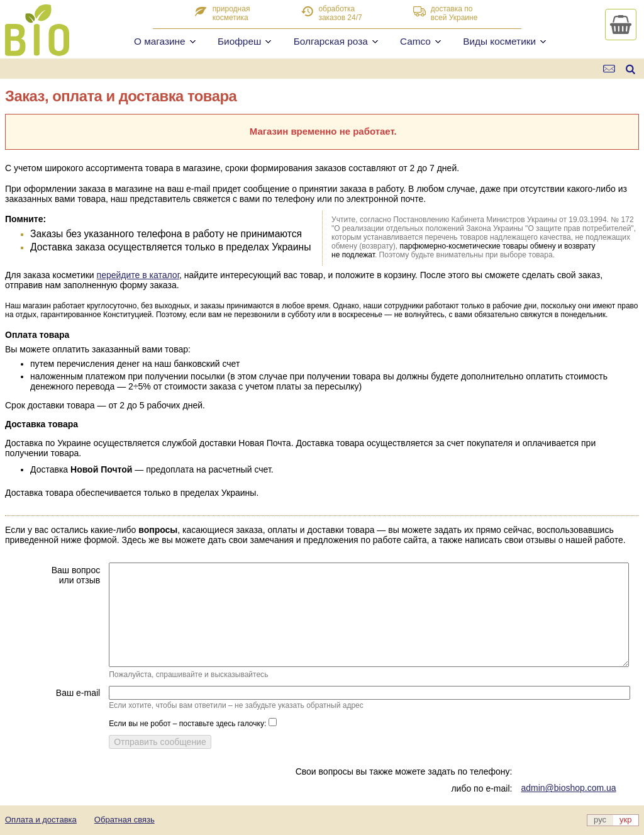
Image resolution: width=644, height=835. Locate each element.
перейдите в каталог (138, 275)
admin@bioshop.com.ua (568, 788)
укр (625, 820)
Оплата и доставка (41, 820)
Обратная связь (125, 820)
